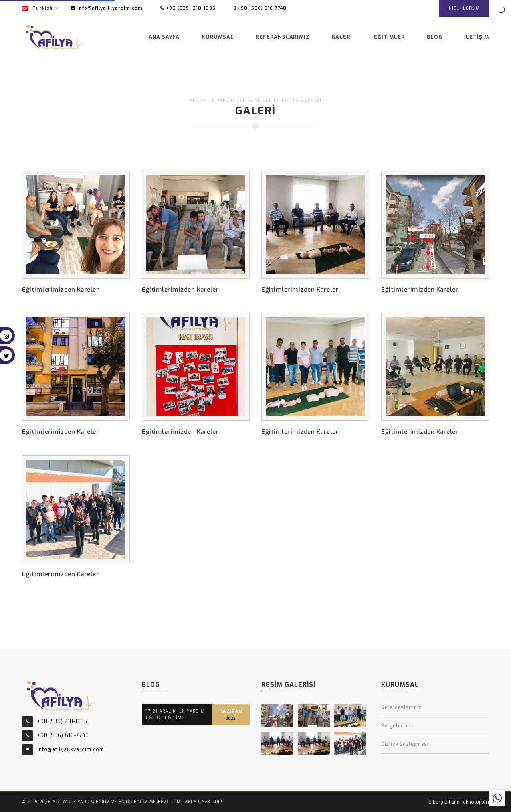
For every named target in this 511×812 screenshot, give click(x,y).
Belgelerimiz (397, 726)
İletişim (477, 37)
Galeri (342, 37)
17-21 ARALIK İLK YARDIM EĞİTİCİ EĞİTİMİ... (175, 714)
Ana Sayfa (164, 37)
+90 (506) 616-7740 (260, 8)
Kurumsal (218, 37)
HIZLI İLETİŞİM (464, 8)
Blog (434, 37)
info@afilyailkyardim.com (107, 8)
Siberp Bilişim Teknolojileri (459, 802)
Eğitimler (389, 37)
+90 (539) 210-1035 (188, 8)
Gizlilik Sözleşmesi (405, 744)
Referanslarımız (282, 37)
